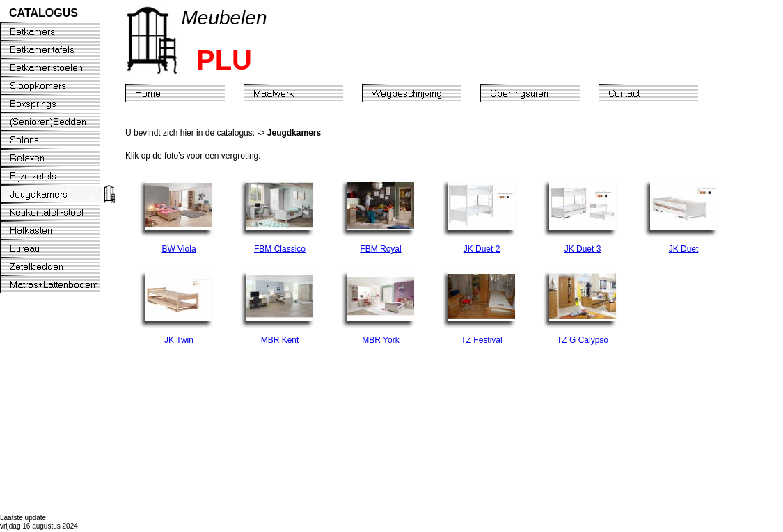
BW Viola (179, 249)
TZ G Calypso (583, 340)
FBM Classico (280, 249)
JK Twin (179, 340)
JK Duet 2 (482, 249)
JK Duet (684, 249)
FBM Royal (380, 249)
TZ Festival (481, 340)
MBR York (380, 340)
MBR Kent (280, 340)
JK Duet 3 (583, 249)
